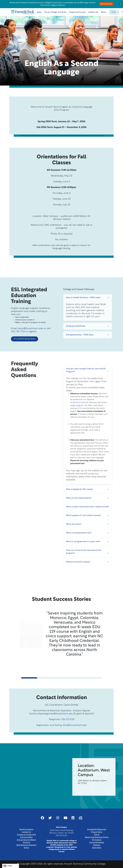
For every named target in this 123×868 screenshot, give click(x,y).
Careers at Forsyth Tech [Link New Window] (26, 835)
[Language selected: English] (11, 866)
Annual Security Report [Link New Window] (26, 840)
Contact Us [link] (26, 832)
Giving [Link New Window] (26, 848)
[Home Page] (23, 12)
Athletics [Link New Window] (97, 845)
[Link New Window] (42, 818)
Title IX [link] (97, 835)
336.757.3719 (68, 729)
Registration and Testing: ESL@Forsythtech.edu (61, 735)
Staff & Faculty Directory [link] (26, 845)
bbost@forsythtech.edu (30, 338)
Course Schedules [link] (97, 843)
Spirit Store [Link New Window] (97, 848)
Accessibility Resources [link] (97, 829)
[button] (114, 12)
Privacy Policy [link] (97, 832)
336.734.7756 (18, 341)
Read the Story (106, 4)
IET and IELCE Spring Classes (25, 349)
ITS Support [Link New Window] (97, 840)
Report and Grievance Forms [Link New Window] (97, 837)
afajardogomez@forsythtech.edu (55, 724)
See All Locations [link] (26, 829)
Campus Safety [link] (26, 837)
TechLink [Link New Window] (26, 843)
